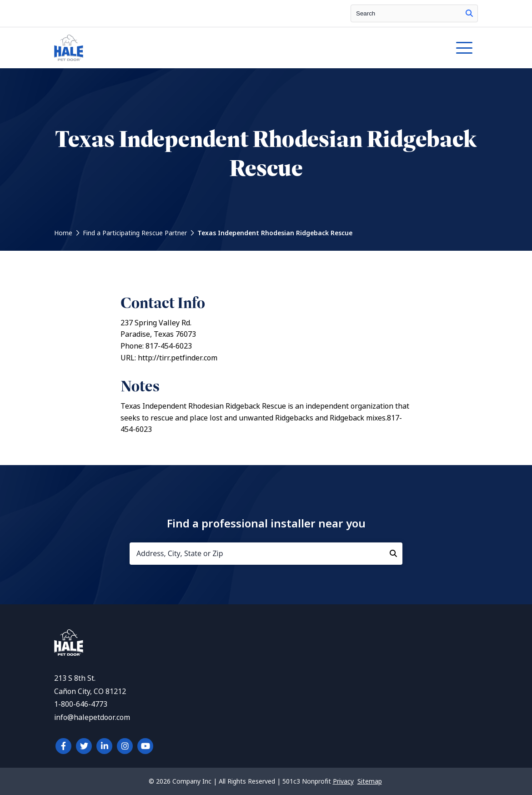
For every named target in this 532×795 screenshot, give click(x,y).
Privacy (343, 781)
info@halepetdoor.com (92, 717)
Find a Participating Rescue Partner (135, 233)
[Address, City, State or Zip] (266, 554)
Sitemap (370, 781)
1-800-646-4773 (81, 704)
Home (63, 233)
